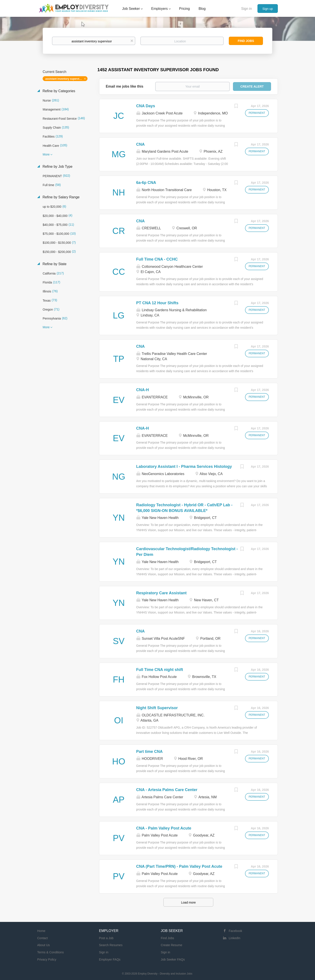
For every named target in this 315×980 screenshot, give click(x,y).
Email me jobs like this (125, 86)
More (46, 154)
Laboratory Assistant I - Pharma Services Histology (184, 467)
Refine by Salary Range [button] (60, 197)
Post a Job (106, 938)
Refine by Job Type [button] (57, 167)
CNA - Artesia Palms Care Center (167, 790)
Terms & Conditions (50, 952)
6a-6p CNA (146, 183)
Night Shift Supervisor (157, 708)
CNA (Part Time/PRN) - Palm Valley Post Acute (179, 866)
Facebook (235, 931)
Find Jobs (246, 41)
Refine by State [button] (54, 264)
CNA (141, 144)
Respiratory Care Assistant (161, 593)
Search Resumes (111, 945)
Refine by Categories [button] (58, 91)
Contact (42, 938)
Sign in (247, 9)
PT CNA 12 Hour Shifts (157, 303)
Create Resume (171, 945)
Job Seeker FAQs (173, 959)
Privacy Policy (47, 959)
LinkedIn (235, 938)
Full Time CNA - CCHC (157, 259)
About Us (44, 945)
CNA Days (146, 106)
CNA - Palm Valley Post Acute (164, 828)
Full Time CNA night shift (160, 670)
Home (41, 931)
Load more (188, 902)
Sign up (268, 9)
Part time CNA (150, 752)
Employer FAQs (110, 959)
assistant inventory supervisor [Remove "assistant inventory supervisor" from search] (64, 79)
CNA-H (143, 390)
